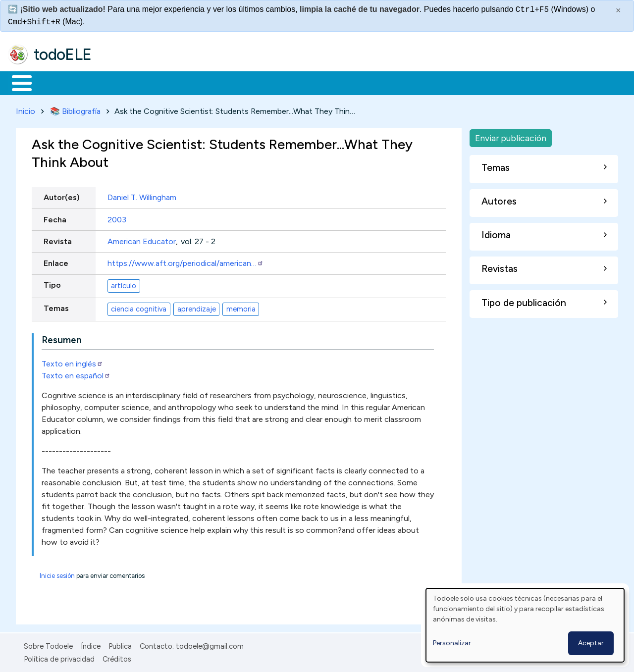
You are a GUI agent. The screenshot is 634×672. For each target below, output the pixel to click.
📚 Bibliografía (75, 109)
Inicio (17, 82)
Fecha (55, 218)
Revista (58, 239)
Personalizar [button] (452, 643)
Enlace (56, 261)
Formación (119, 82)
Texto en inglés (72, 362)
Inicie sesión (57, 574)
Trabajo (179, 82)
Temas (56, 307)
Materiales (55, 82)
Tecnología (296, 82)
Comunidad (362, 82)
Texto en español (76, 374)
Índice (91, 644)
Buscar (407, 82)
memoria (241, 307)
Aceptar (591, 643)
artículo (124, 284)
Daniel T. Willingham (142, 196)
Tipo (52, 284)
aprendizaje (197, 307)
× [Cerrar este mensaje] (618, 10)
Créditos (117, 657)
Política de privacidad (59, 657)
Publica (120, 644)
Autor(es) (62, 196)
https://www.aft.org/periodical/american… (185, 261)
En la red (234, 82)
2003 (117, 218)
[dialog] (525, 625)
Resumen (62, 338)
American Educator (142, 239)
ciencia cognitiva (139, 307)
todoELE (63, 54)
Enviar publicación (511, 136)
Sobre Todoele (48, 644)
